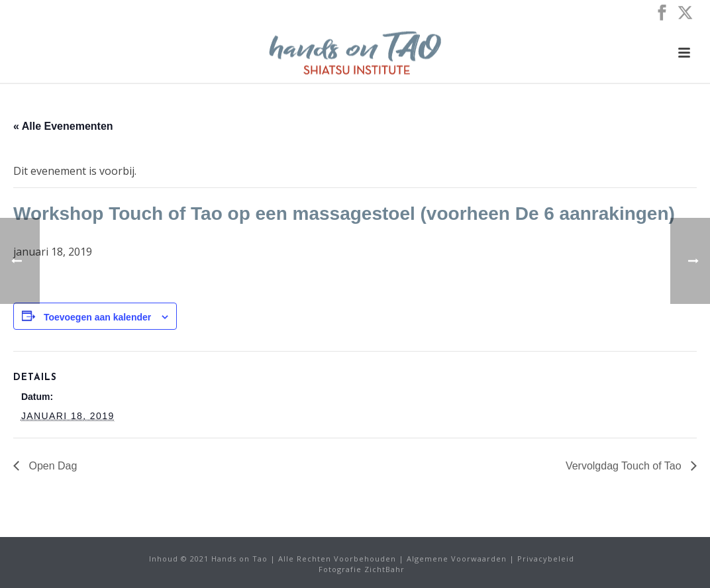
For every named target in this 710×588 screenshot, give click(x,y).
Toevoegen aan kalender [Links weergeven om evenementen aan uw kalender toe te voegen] (97, 317)
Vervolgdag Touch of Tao (625, 466)
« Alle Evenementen (63, 126)
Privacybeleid (546, 559)
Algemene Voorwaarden (457, 559)
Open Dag (51, 466)
